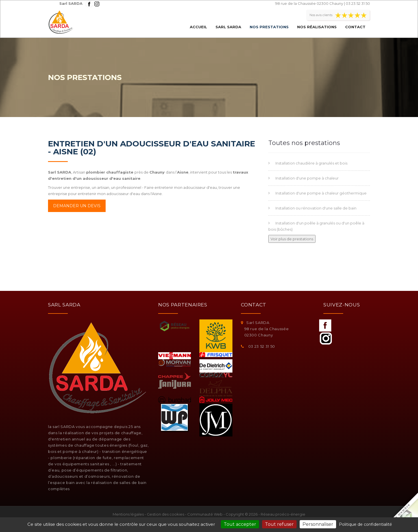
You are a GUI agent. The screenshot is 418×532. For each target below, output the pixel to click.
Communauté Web (205, 514)
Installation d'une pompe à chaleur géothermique (321, 193)
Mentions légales (128, 514)
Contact (355, 27)
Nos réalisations (317, 27)
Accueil (198, 27)
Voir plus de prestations (292, 239)
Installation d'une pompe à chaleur (307, 178)
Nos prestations (269, 27)
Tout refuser (279, 524)
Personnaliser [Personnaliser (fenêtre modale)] (318, 524)
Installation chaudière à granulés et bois (311, 163)
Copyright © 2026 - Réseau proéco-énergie (265, 514)
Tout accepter (240, 524)
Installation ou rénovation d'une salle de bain (316, 208)
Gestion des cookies (166, 514)
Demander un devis (77, 206)
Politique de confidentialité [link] (365, 524)
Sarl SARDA (228, 27)
